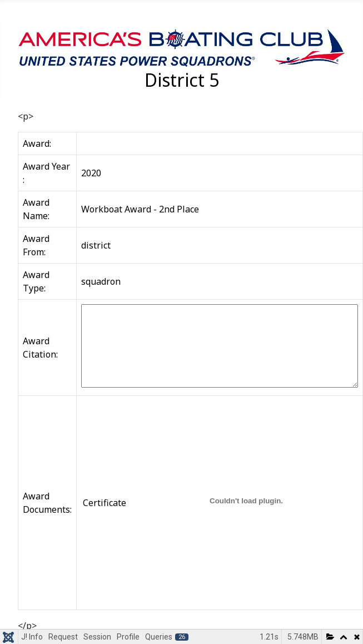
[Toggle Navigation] (12, 13)
